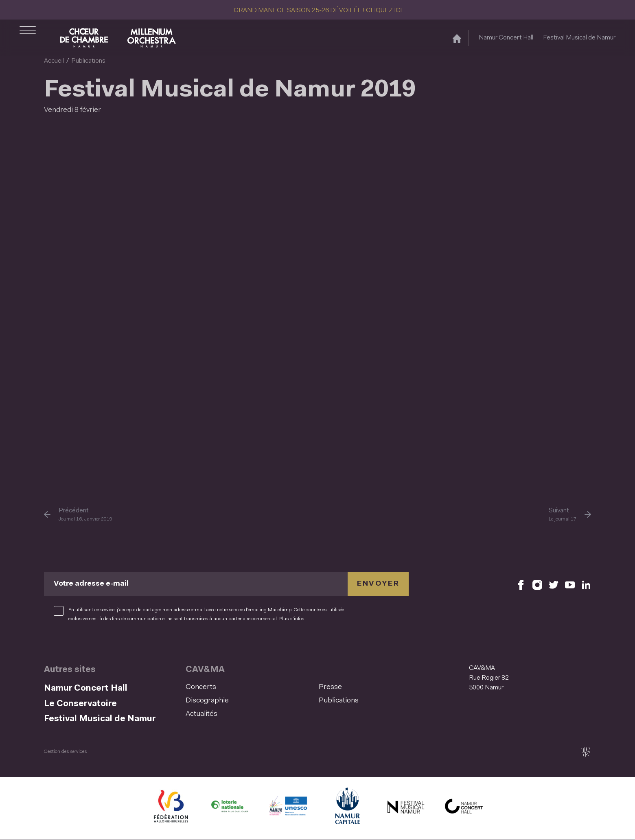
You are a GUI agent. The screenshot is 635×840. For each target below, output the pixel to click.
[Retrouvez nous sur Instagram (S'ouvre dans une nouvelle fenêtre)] (537, 584)
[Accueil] (457, 38)
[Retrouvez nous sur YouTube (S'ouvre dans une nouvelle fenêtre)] (570, 584)
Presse (330, 687)
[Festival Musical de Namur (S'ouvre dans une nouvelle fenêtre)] (405, 808)
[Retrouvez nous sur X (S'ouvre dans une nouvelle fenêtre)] (554, 584)
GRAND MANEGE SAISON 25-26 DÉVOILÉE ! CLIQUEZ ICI (318, 11)
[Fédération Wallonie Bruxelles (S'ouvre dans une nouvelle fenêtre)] (171, 808)
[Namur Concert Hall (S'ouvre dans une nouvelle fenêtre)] (464, 808)
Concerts (201, 687)
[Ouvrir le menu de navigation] (28, 38)
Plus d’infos (292, 619)
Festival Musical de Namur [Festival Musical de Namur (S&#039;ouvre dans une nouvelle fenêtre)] (579, 38)
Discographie (207, 701)
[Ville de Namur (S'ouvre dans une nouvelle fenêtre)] (347, 808)
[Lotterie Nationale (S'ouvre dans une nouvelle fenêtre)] (230, 808)
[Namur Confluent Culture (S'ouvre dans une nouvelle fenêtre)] (288, 808)
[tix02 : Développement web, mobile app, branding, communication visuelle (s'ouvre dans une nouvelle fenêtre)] (586, 752)
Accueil (54, 61)
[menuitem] (250, 688)
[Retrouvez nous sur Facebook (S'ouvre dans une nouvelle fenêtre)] (521, 584)
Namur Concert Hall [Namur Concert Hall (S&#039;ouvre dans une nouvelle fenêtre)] (506, 38)
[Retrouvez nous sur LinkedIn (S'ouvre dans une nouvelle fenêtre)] (586, 584)
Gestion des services (65, 752)
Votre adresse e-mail (91, 584)
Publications (88, 61)
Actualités (201, 714)
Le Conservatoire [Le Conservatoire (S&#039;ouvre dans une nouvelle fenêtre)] (80, 704)
